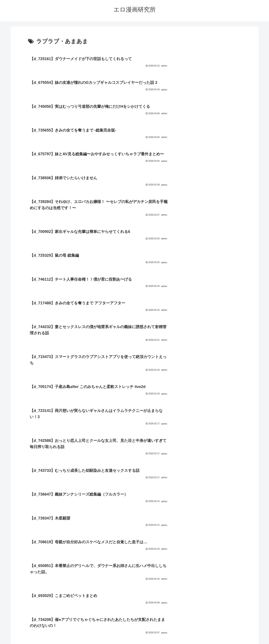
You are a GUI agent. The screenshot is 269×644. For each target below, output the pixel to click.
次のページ (134, 571)
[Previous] (5, 636)
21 (152, 587)
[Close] (24, 639)
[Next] (15, 636)
